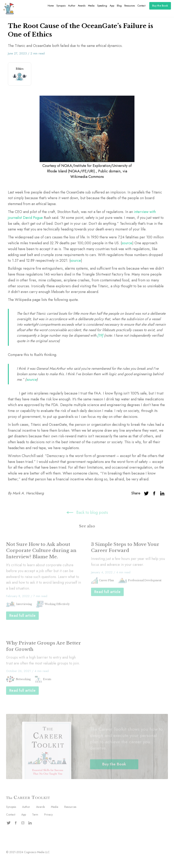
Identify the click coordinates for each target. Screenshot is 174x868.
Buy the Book (160, 6)
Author (72, 6)
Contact (141, 6)
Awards (82, 6)
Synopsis (61, 6)
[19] (101, 335)
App (112, 6)
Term (35, 815)
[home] (9, 9)
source (127, 243)
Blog (119, 6)
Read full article (22, 616)
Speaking (102, 6)
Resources (130, 6)
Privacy (48, 815)
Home (51, 6)
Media (91, 6)
